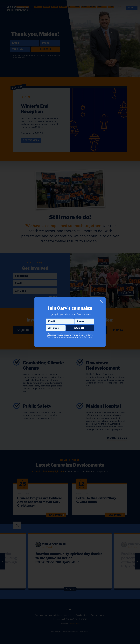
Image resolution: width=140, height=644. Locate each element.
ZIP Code (56, 325)
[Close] (101, 301)
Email (60, 318)
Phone (84, 318)
